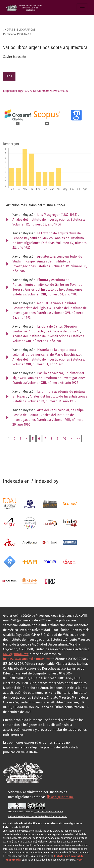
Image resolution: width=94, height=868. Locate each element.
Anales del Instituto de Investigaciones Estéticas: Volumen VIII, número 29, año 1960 (48, 420)
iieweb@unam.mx (60, 797)
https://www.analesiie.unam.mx (26, 659)
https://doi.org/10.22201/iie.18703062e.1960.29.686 (35, 91)
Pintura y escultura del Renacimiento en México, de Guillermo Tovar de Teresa (48, 285)
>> (78, 439)
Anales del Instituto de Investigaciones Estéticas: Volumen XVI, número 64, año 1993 (50, 313)
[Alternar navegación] (82, 7)
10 (64, 439)
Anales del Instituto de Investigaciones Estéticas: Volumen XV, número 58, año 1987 (50, 243)
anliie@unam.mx (15, 654)
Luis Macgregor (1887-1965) (58, 215)
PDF (9, 76)
